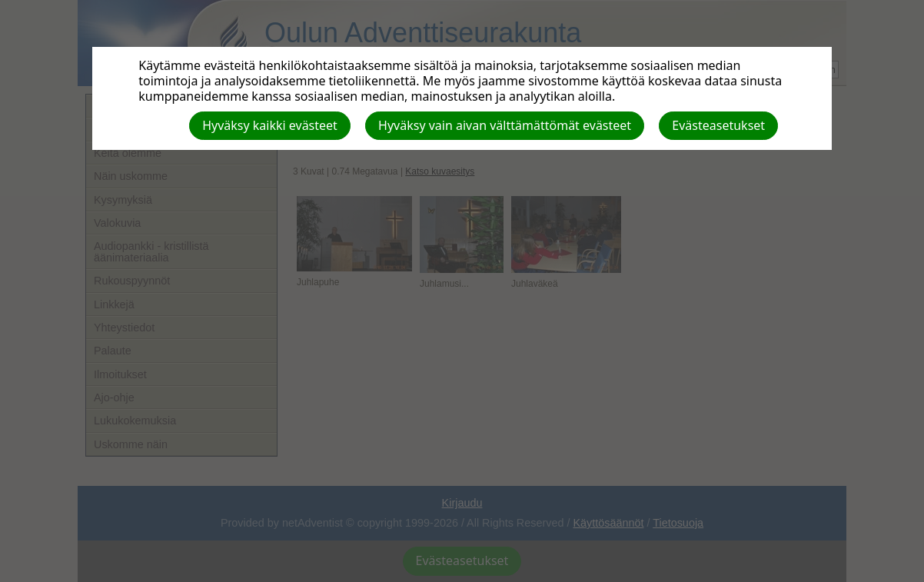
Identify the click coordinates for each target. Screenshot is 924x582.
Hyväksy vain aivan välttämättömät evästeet (505, 125)
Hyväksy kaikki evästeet (270, 125)
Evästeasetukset (718, 125)
